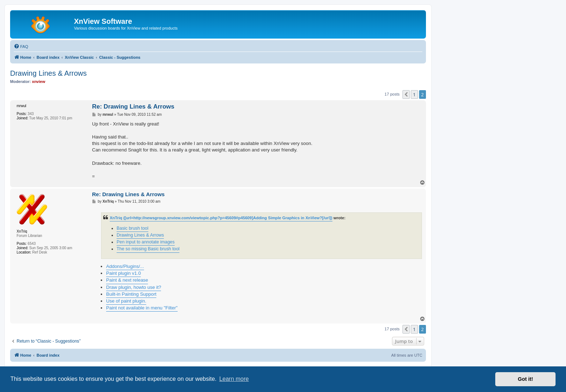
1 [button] (414, 94)
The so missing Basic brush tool (148, 249)
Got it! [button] (526, 379)
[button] (406, 94)
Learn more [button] (234, 379)
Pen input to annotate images (146, 242)
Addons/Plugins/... (125, 266)
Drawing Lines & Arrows (48, 73)
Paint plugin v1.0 (123, 273)
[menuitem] (21, 47)
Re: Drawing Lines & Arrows (133, 107)
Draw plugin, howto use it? (134, 287)
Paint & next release (127, 280)
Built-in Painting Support (131, 294)
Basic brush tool (132, 228)
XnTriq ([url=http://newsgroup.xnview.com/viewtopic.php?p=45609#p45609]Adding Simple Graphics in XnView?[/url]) (221, 218)
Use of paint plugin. (126, 301)
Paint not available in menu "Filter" (142, 308)
